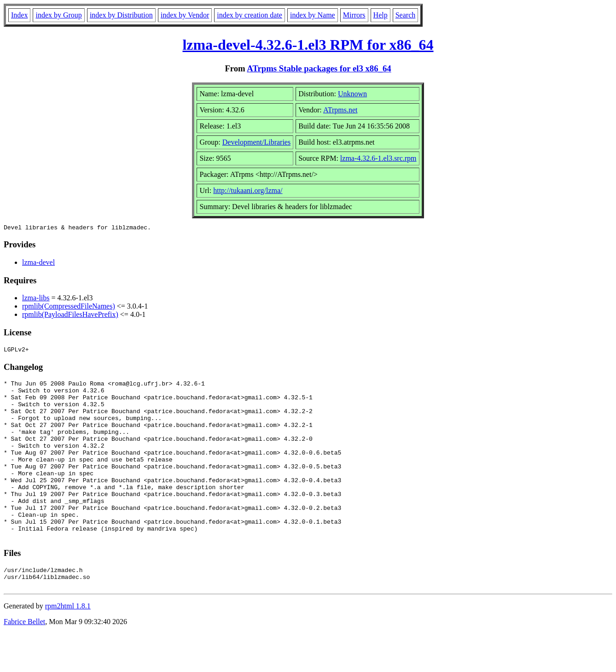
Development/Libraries (256, 142)
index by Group (58, 15)
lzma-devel (38, 264)
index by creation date (250, 15)
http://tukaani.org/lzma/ (248, 190)
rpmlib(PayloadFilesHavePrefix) (70, 316)
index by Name (313, 15)
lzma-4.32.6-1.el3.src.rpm (378, 158)
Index (19, 15)
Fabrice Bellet (24, 660)
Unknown (352, 94)
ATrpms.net (340, 110)
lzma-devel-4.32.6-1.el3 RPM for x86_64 (308, 45)
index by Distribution (121, 15)
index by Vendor (185, 15)
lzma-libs (36, 299)
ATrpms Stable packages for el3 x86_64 (319, 68)
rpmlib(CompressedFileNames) (69, 307)
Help (381, 15)
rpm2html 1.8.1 (68, 645)
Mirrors (354, 15)
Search (406, 15)
